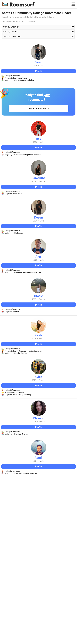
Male (42, 66)
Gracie (38, 296)
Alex (38, 257)
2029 (34, 339)
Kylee (39, 377)
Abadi (38, 458)
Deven (38, 217)
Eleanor (39, 418)
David (38, 62)
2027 (34, 299)
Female (42, 181)
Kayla (39, 335)
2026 (34, 422)
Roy (38, 139)
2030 (35, 66)
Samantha (38, 178)
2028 (35, 221)
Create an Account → (38, 109)
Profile (38, 71)
